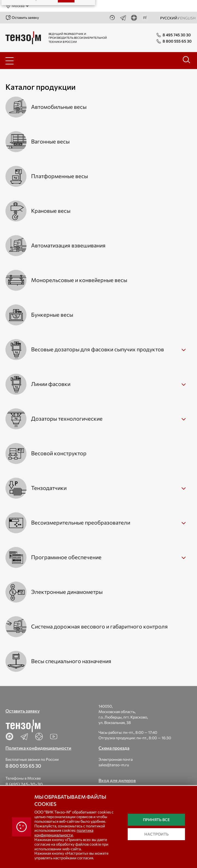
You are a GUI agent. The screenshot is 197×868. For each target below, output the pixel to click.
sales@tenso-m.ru (114, 765)
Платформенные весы (59, 176)
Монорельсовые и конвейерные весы (79, 280)
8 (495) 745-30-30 (24, 784)
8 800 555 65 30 (23, 766)
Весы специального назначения (71, 661)
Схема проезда (114, 748)
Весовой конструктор (59, 453)
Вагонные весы (50, 141)
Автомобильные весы (59, 107)
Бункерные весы (52, 315)
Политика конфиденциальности (38, 748)
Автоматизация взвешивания (68, 245)
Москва (15, 6)
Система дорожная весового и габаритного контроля (99, 626)
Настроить (156, 834)
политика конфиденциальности (64, 833)
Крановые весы (51, 211)
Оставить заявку (22, 18)
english (188, 18)
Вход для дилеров (117, 780)
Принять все (156, 820)
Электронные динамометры (67, 592)
